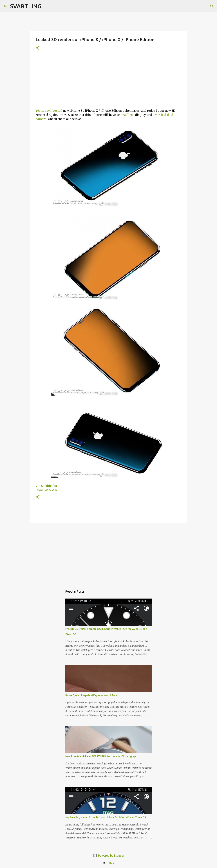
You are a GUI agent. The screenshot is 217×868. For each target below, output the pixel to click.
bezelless (128, 115)
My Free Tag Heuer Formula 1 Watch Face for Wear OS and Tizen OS (106, 817)
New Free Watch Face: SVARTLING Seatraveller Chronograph (101, 756)
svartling (110, 863)
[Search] (212, 6)
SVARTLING (26, 6)
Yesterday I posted (49, 111)
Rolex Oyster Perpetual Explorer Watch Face (91, 695)
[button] (38, 48)
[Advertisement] (109, 82)
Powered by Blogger (109, 856)
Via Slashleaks (46, 486)
